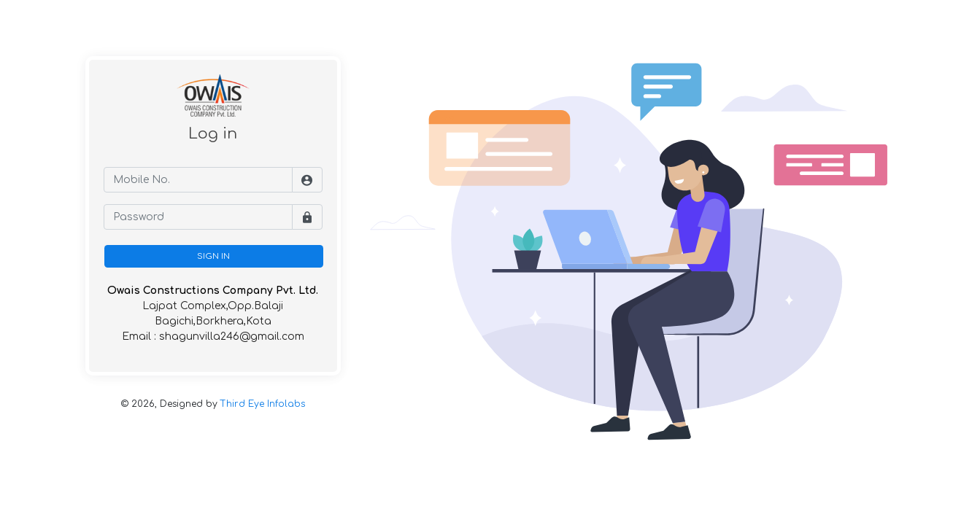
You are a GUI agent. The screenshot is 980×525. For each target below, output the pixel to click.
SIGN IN (213, 256)
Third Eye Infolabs (263, 404)
